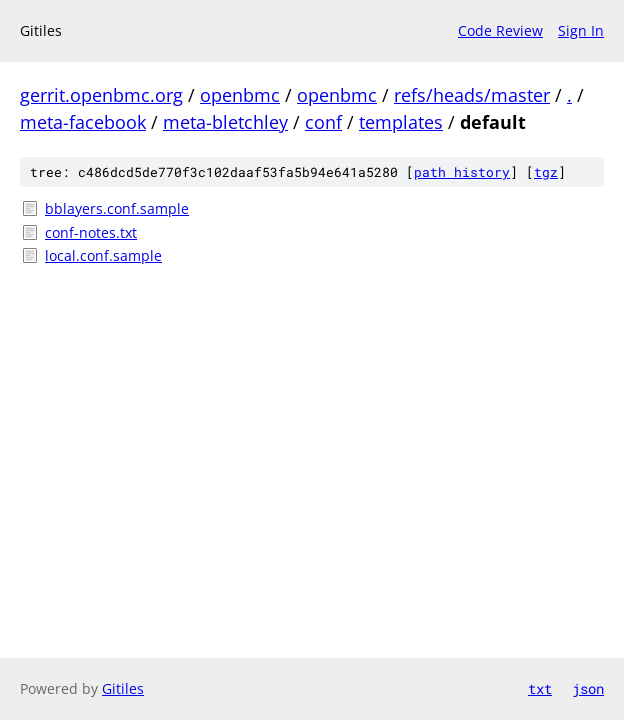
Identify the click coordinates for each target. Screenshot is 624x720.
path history (462, 172)
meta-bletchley (225, 122)
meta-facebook (83, 122)
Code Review (500, 30)
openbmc (240, 95)
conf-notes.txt (91, 232)
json (588, 688)
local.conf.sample (103, 255)
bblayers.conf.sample (117, 208)
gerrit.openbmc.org (101, 95)
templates (401, 122)
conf (323, 122)
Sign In (581, 30)
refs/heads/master (472, 95)
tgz (546, 172)
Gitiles (123, 688)
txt (540, 688)
